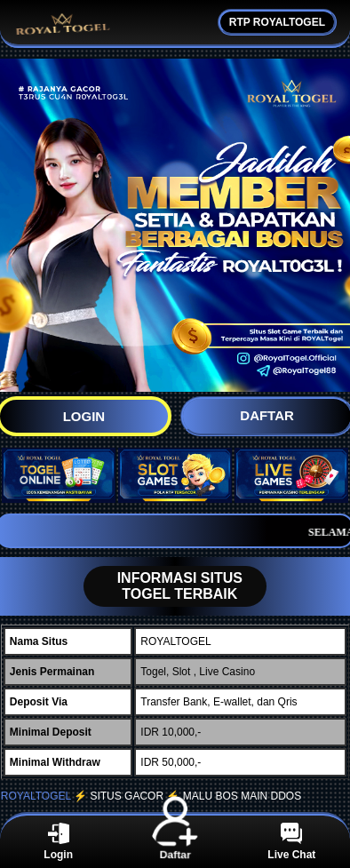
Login (58, 842)
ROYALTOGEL (36, 796)
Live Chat (291, 842)
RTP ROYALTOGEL (277, 22)
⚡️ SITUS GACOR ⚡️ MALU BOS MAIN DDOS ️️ (189, 796)
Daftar (175, 841)
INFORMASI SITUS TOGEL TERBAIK (163, 586)
